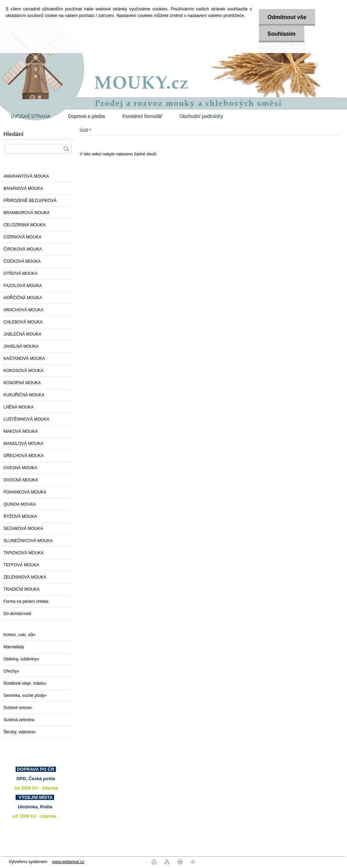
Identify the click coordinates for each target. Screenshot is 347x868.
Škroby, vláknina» (20, 732)
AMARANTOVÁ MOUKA (26, 176)
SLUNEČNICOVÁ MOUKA (28, 541)
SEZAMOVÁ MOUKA (23, 529)
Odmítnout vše (287, 17)
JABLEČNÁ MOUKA (22, 334)
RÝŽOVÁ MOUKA (20, 516)
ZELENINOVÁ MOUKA (25, 577)
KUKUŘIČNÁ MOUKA (24, 395)
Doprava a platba (86, 116)
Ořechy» (11, 671)
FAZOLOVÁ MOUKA (23, 286)
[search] (66, 149)
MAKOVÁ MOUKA (21, 431)
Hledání (14, 134)
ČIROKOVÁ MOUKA (23, 249)
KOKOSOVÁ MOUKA (23, 371)
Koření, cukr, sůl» (20, 635)
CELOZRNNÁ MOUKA (24, 225)
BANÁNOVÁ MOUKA (23, 188)
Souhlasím (282, 34)
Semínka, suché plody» (25, 696)
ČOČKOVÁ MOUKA (22, 261)
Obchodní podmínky (201, 116)
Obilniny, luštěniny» (21, 659)
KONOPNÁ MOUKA (22, 383)
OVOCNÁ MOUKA (21, 480)
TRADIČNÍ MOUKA (22, 589)
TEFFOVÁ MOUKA (21, 565)
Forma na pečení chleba (26, 601)
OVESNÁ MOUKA (20, 468)
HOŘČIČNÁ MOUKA (23, 298)
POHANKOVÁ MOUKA (25, 492)
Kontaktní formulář (142, 116)
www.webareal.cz (68, 862)
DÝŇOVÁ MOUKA (20, 273)
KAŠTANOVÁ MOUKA (24, 359)
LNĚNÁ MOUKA (19, 407)
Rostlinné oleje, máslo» (25, 683)
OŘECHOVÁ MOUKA (24, 456)
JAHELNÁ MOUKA (21, 346)
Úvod (84, 130)
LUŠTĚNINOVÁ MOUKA (26, 419)
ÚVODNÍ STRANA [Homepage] (30, 116)
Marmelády (14, 647)
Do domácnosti (17, 614)
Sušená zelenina (19, 720)
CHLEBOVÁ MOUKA (23, 322)
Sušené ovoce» (18, 708)
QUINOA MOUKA (20, 504)
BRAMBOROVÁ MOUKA (27, 213)
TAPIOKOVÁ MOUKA (24, 553)
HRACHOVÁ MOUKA (23, 310)
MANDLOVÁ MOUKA (23, 444)
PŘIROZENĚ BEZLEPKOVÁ (30, 201)
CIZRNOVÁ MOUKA (22, 237)
